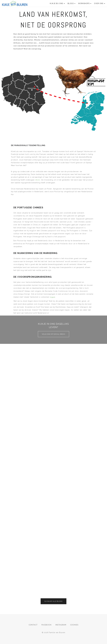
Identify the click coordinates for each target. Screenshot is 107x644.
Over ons (100, 3)
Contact (33, 625)
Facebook (47, 625)
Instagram (61, 625)
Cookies (74, 625)
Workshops (85, 3)
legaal (52, 297)
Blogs (71, 3)
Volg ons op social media (53, 334)
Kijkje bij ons (57, 3)
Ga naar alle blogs (53, 601)
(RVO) (37, 180)
